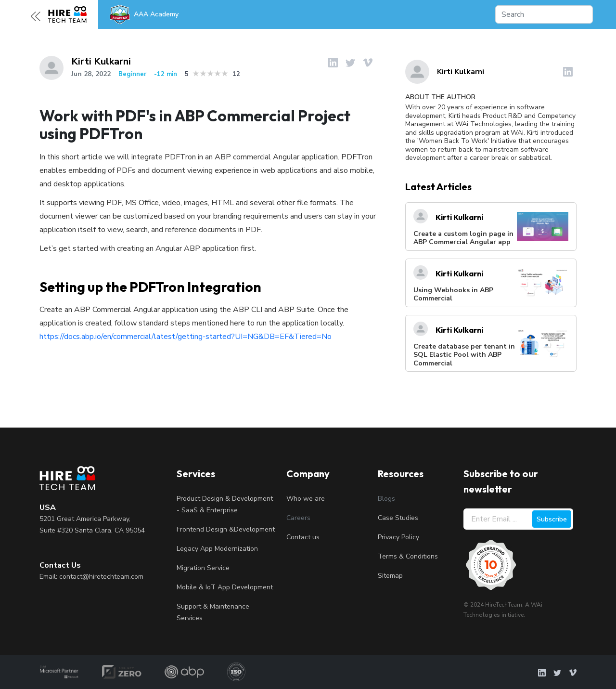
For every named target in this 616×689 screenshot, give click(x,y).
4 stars (218, 74)
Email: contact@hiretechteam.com (91, 577)
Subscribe (552, 519)
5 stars (225, 74)
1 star (196, 74)
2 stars (203, 74)
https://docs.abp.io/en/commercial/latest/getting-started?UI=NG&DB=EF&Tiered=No (186, 337)
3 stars (211, 74)
